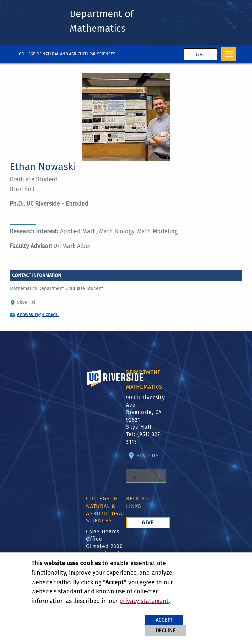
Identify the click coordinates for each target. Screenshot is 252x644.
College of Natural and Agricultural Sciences (67, 54)
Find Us (146, 468)
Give (200, 54)
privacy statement (144, 601)
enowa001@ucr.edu (38, 315)
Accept (164, 620)
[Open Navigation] (229, 54)
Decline (166, 630)
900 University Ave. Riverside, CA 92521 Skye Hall (146, 412)
